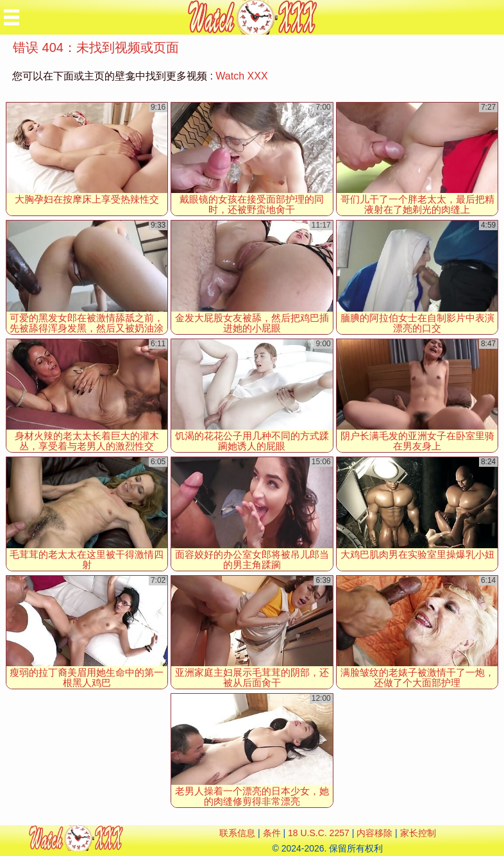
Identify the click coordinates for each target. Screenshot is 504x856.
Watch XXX (241, 76)
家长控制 (418, 833)
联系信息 (237, 833)
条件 (272, 833)
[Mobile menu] (12, 17)
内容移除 (374, 833)
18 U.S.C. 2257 (319, 833)
